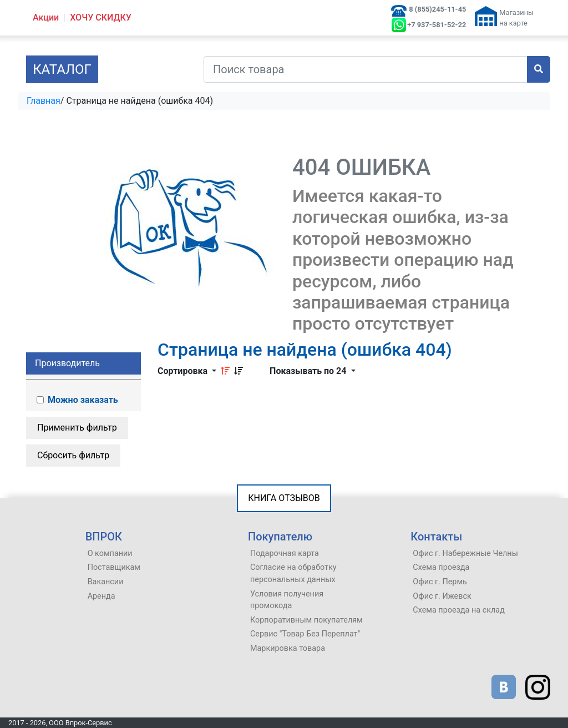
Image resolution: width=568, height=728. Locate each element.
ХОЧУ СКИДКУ (101, 17)
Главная (44, 101)
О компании (110, 553)
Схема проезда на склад (459, 610)
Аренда (102, 596)
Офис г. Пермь (440, 582)
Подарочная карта (285, 553)
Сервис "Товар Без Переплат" (305, 634)
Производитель (67, 363)
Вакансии (106, 582)
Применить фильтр (77, 428)
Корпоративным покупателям (306, 620)
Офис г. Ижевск (442, 596)
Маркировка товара (288, 648)
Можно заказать (77, 400)
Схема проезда (441, 567)
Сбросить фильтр (73, 455)
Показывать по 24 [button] (309, 371)
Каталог (62, 69)
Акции (46, 17)
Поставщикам (114, 567)
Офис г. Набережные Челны (465, 553)
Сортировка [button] (184, 371)
